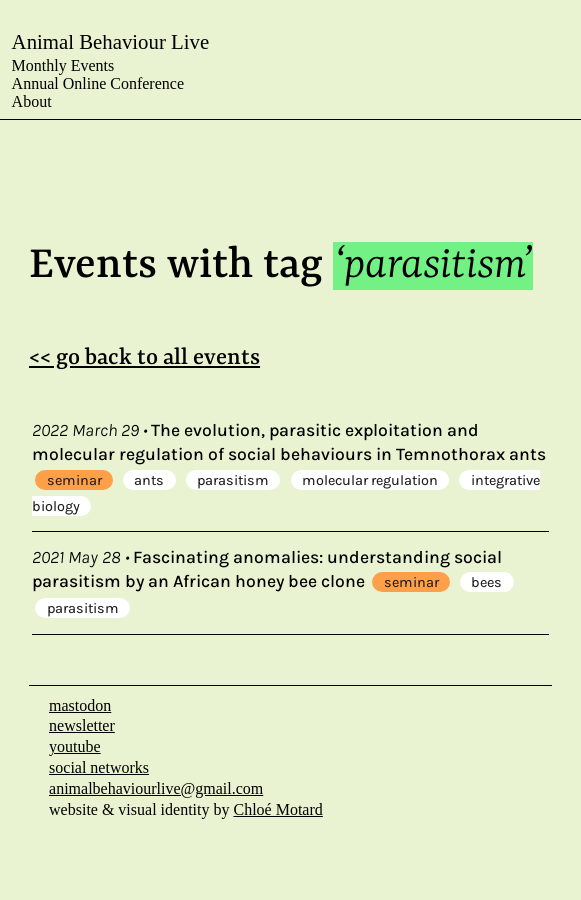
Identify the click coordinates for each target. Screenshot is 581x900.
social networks (99, 767)
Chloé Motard (277, 809)
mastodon (80, 705)
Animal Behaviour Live (111, 41)
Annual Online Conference (98, 83)
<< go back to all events (144, 358)
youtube (75, 746)
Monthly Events (63, 65)
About (32, 101)
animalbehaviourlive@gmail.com (156, 788)
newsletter (82, 725)
